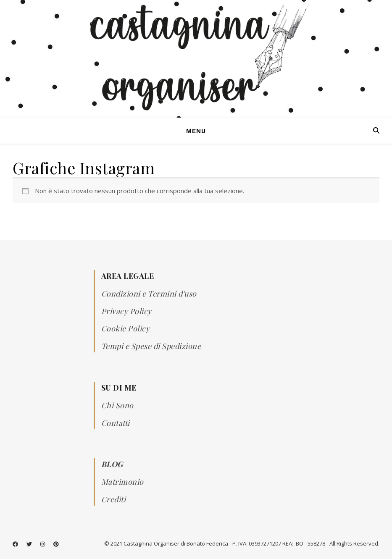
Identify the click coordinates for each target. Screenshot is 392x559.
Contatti (116, 423)
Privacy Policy (126, 311)
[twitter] (30, 544)
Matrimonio (122, 482)
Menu (196, 131)
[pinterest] (56, 544)
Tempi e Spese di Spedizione (151, 346)
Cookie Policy (126, 328)
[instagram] (43, 544)
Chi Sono (117, 405)
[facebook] (16, 544)
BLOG (112, 464)
